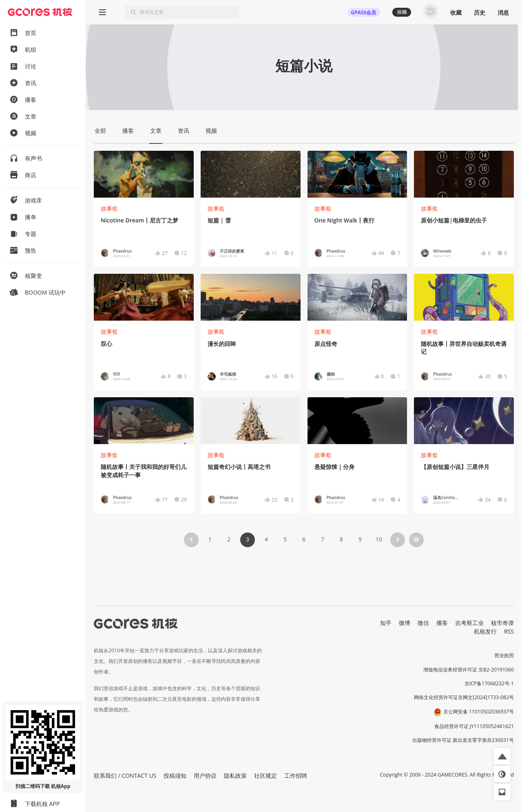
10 (379, 539)
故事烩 (109, 208)
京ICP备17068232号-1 (489, 683)
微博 (405, 623)
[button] (502, 756)
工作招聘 (296, 776)
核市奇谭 (502, 623)
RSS (509, 631)
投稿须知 (175, 776)
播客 (442, 623)
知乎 (386, 623)
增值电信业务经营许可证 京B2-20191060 (469, 670)
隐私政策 (235, 776)
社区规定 (265, 776)
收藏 (456, 12)
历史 (480, 12)
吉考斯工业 (469, 623)
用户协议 (205, 776)
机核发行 (485, 631)
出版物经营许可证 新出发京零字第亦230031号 (463, 740)
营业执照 (504, 655)
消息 (503, 12)
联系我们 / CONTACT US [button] (125, 776)
